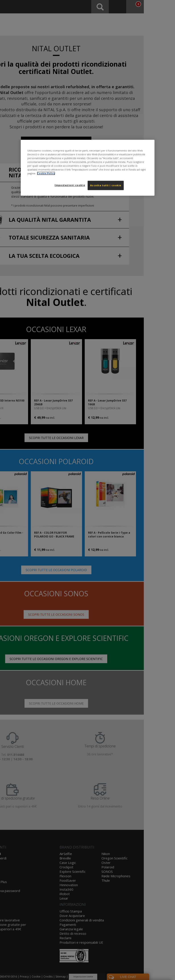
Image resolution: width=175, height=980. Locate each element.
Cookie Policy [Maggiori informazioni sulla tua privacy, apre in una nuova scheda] (46, 173)
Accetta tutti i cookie (106, 185)
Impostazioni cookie (70, 185)
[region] (88, 168)
